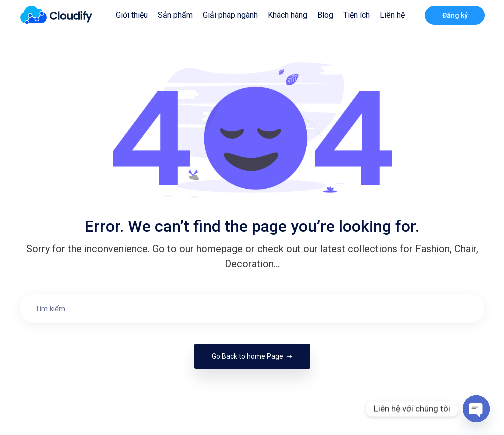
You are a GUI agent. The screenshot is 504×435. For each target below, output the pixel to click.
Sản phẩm (175, 15)
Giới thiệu (132, 15)
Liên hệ (392, 15)
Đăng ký (454, 15)
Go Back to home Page (252, 356)
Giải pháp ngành (230, 15)
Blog (325, 15)
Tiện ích (356, 15)
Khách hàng (287, 15)
